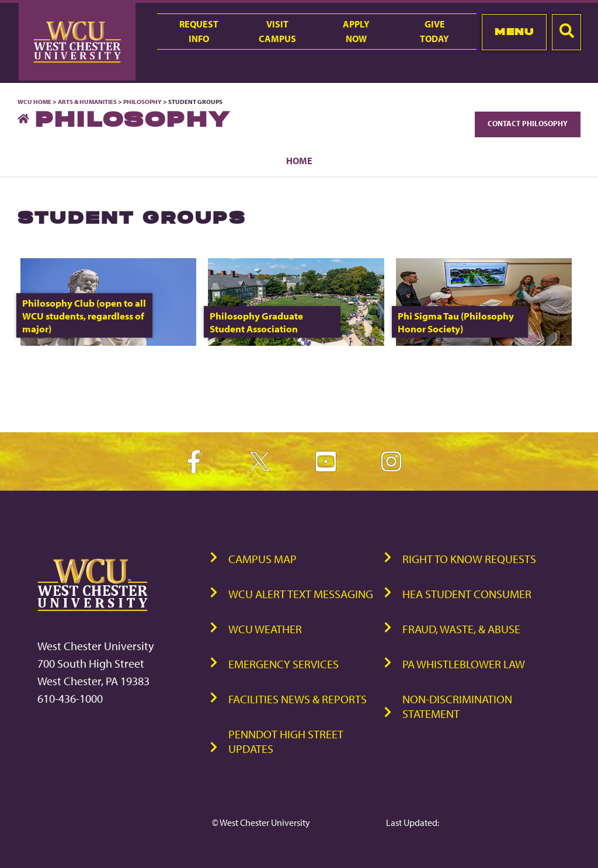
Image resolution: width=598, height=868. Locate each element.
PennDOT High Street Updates (286, 741)
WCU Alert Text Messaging (301, 594)
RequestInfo (199, 31)
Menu (514, 32)
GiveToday (434, 31)
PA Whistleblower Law (464, 664)
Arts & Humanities (87, 102)
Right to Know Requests (469, 559)
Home (299, 161)
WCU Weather (265, 629)
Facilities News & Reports (298, 699)
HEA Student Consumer (467, 594)
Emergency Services (284, 664)
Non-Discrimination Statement (457, 706)
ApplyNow (356, 31)
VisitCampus (277, 31)
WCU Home (34, 102)
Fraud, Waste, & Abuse (461, 629)
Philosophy (143, 102)
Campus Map (263, 559)
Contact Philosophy (528, 123)
